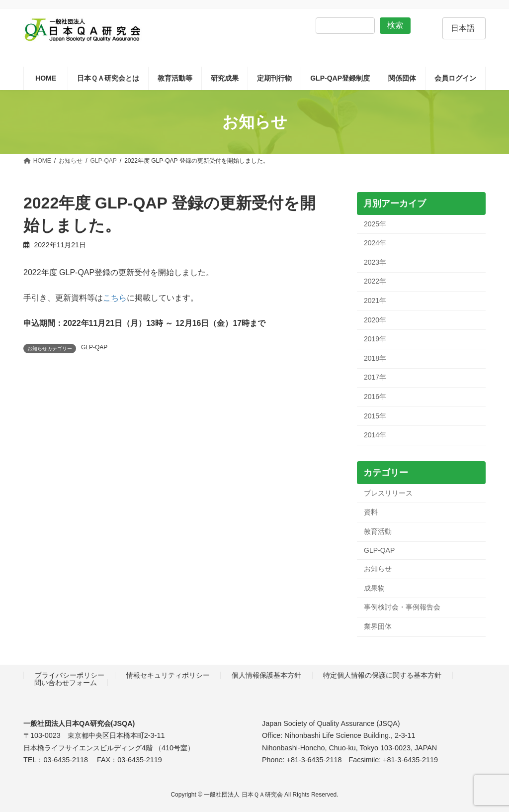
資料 (371, 512)
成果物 (374, 588)
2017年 (375, 378)
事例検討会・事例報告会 (402, 608)
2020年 (375, 320)
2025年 (375, 224)
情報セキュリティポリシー (168, 675)
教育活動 (378, 531)
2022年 (375, 282)
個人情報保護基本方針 (266, 675)
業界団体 (378, 626)
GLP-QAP (94, 347)
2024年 (375, 243)
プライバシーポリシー (70, 675)
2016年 (375, 397)
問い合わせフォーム (66, 683)
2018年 (375, 358)
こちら (115, 298)
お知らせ (378, 569)
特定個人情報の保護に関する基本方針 (382, 675)
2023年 (375, 262)
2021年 (375, 301)
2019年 (375, 339)
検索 (395, 25)
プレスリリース (388, 493)
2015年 (375, 416)
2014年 (375, 435)
